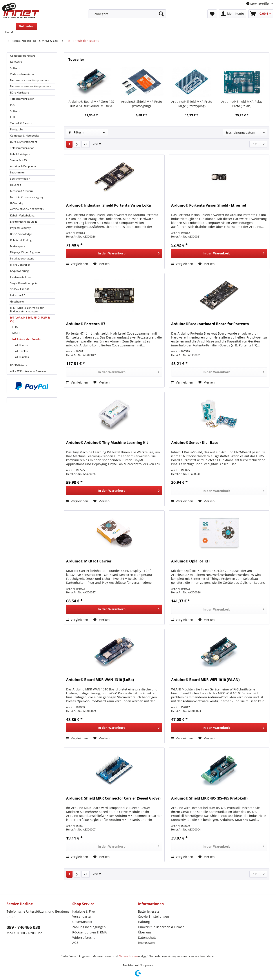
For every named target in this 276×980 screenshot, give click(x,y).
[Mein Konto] (233, 14)
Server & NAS (18, 160)
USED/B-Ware (19, 365)
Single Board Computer (24, 283)
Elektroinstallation (21, 277)
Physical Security (20, 228)
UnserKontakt (82, 922)
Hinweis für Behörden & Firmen (161, 927)
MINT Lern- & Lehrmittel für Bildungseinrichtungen (27, 310)
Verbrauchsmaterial (22, 74)
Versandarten (82, 916)
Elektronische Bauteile (24, 222)
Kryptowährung (19, 271)
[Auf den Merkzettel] (102, 264)
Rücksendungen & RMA (90, 932)
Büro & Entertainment (24, 142)
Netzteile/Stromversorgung (27, 197)
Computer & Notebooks (25, 136)
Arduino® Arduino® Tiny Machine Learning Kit (107, 443)
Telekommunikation (22, 99)
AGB (75, 943)
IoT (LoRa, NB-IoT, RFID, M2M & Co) (30, 319)
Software (16, 68)
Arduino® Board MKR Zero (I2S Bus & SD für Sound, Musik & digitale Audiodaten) (91, 104)
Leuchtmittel (18, 172)
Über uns (145, 932)
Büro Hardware (20, 93)
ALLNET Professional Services (28, 371)
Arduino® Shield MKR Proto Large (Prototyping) (192, 104)
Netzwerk (16, 62)
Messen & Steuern (21, 191)
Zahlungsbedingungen (89, 927)
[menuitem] (127, 16)
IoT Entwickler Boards (26, 339)
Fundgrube (17, 129)
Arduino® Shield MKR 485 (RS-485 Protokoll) (209, 798)
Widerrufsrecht (84, 938)
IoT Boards (21, 345)
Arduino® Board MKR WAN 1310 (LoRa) (100, 680)
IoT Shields (21, 351)
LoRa (15, 327)
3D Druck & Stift (20, 289)
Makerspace (18, 246)
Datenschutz (147, 938)
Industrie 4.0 (18, 295)
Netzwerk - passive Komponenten (31, 86)
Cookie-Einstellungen (153, 916)
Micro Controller (20, 265)
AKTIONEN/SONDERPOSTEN (27, 209)
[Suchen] (161, 14)
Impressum (146, 943)
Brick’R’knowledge (21, 234)
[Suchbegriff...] (127, 14)
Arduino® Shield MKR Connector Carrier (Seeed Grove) (113, 798)
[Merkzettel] (212, 14)
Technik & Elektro (21, 123)
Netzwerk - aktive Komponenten (30, 80)
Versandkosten (128, 956)
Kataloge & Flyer (84, 911)
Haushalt (16, 185)
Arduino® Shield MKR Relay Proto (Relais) (242, 104)
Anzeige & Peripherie (23, 166)
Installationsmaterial (23, 259)
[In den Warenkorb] (114, 253)
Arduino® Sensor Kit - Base (195, 443)
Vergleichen (77, 264)
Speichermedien (20, 179)
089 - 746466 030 (23, 927)
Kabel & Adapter (20, 154)
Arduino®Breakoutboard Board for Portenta (210, 324)
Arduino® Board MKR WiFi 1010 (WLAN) (205, 680)
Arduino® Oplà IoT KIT (191, 561)
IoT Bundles (22, 357)
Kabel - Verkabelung (22, 215)
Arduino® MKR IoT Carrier (89, 561)
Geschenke (17, 302)
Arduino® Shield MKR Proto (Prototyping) (142, 104)
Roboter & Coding (21, 240)
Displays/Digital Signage (25, 252)
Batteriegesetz (149, 911)
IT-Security (17, 203)
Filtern (76, 132)
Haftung (144, 922)
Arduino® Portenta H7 (86, 324)
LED (13, 117)
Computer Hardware (23, 56)
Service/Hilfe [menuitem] (258, 4)
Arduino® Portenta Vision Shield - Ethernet (209, 205)
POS (13, 105)
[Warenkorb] (261, 14)
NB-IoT (16, 333)
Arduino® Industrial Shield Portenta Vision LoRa (109, 205)
